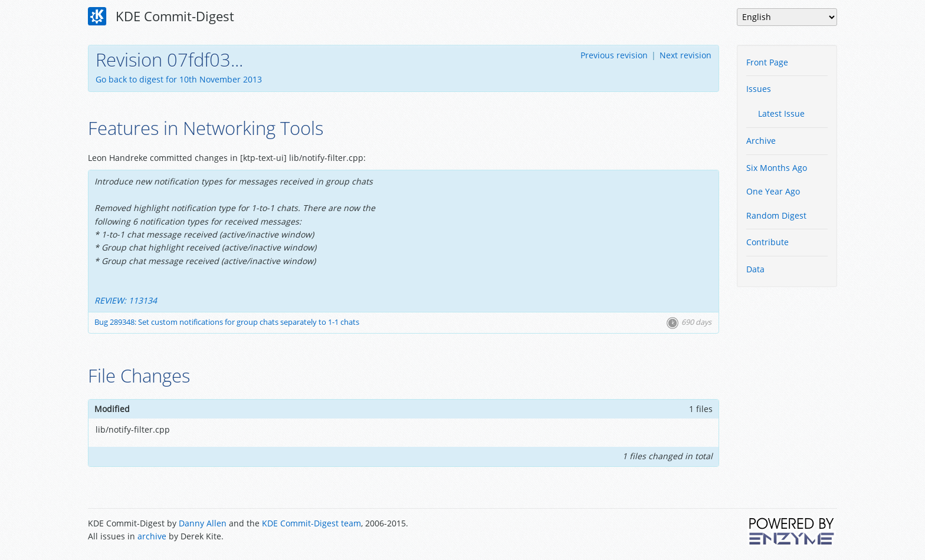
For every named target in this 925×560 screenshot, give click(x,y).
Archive (761, 141)
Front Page (767, 62)
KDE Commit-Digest (161, 17)
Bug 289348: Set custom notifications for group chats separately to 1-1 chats (227, 322)
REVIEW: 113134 (126, 300)
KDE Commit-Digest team (311, 523)
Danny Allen (203, 523)
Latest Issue (781, 113)
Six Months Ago (777, 168)
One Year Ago (773, 191)
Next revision (685, 55)
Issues (759, 89)
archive (152, 536)
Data (755, 269)
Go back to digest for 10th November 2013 (179, 79)
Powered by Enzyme (792, 531)
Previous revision (614, 55)
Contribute (767, 242)
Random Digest (776, 215)
